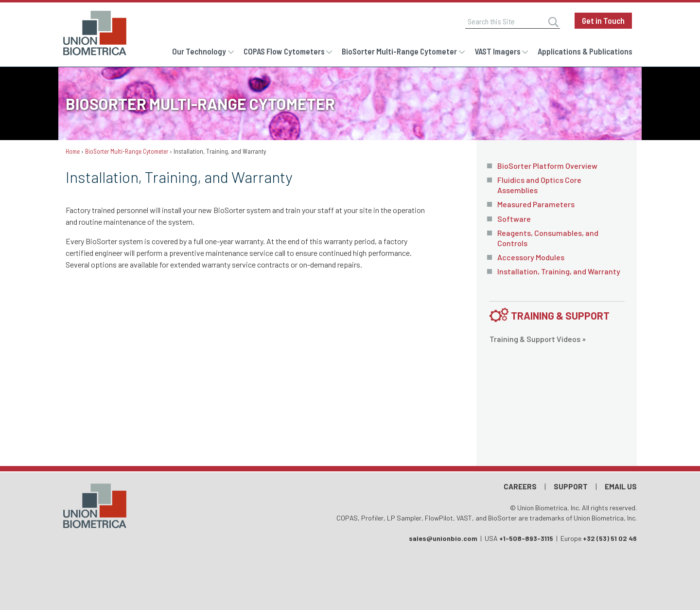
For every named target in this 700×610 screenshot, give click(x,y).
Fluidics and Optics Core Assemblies (539, 185)
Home (73, 151)
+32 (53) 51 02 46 (610, 538)
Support (571, 486)
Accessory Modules (531, 257)
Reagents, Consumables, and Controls (548, 238)
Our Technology (199, 51)
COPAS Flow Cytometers (284, 51)
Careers (520, 486)
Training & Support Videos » (538, 339)
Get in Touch (603, 20)
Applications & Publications (585, 51)
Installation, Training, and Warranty (559, 271)
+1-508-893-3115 (526, 538)
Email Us (621, 486)
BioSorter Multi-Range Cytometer (399, 51)
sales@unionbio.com (443, 538)
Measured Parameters (536, 204)
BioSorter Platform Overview (547, 166)
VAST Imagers (498, 51)
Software (514, 219)
